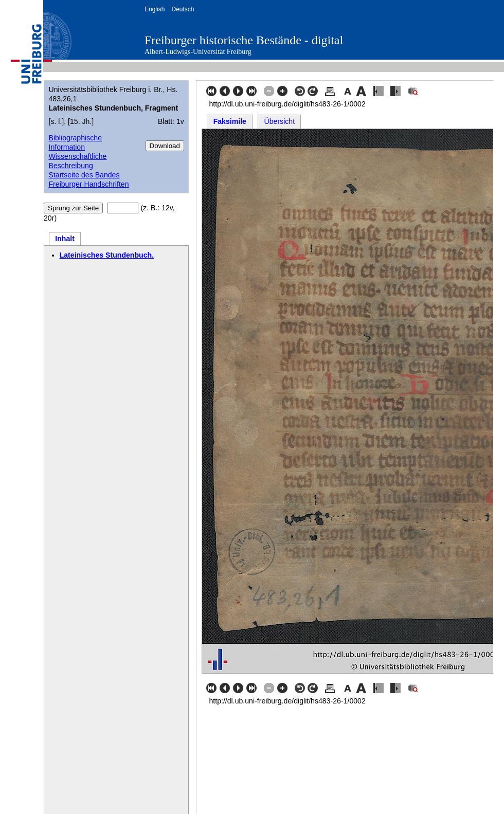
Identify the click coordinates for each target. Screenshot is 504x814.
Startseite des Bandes (84, 175)
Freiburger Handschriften (88, 184)
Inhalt (65, 239)
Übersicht (280, 121)
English (155, 9)
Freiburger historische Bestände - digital (244, 40)
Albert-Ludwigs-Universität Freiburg (198, 52)
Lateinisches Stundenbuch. (107, 255)
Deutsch (183, 9)
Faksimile (230, 121)
